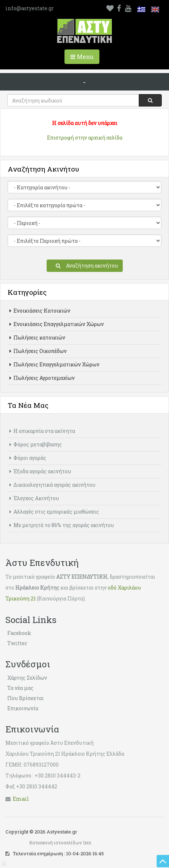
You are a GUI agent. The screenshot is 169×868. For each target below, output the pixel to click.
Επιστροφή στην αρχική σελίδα (85, 138)
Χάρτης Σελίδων (27, 678)
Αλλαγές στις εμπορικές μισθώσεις (54, 512)
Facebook (19, 633)
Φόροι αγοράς (28, 458)
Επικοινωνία (23, 708)
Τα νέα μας (20, 688)
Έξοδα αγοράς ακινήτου (40, 471)
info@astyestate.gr (30, 8)
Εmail (21, 799)
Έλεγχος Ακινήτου (34, 498)
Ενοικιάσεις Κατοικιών (40, 311)
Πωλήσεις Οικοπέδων (38, 351)
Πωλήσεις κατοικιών (37, 337)
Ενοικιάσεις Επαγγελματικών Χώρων (57, 324)
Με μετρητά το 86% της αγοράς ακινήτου (62, 525)
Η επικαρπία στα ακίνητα (42, 431)
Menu (85, 58)
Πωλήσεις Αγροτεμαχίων (42, 378)
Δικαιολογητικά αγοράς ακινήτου (52, 485)
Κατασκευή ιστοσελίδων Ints (60, 843)
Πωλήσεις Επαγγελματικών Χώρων (54, 364)
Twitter (17, 643)
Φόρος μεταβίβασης (36, 444)
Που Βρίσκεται (25, 698)
